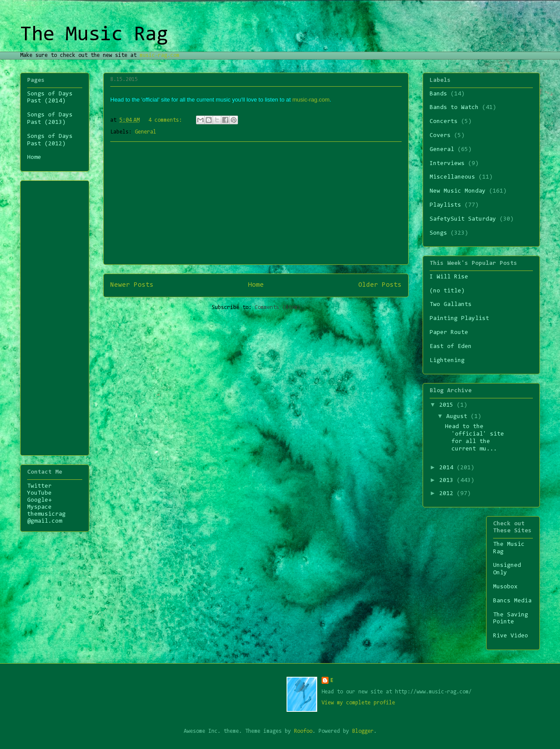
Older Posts (380, 285)
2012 (448, 494)
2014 (448, 468)
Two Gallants (451, 305)
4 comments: (167, 120)
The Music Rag (94, 35)
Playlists (445, 205)
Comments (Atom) (278, 308)
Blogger (363, 731)
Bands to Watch (454, 108)
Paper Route (449, 333)
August (458, 417)
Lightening (447, 361)
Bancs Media (512, 601)
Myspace (39, 507)
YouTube (39, 493)
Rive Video (511, 636)
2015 (448, 405)
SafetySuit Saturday (463, 219)
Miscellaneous (452, 177)
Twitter (39, 486)
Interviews (447, 164)
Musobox (505, 587)
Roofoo (303, 731)
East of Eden (451, 347)
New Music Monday (458, 191)
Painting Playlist (459, 319)
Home (256, 285)
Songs (438, 233)
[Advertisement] (256, 203)
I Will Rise (449, 277)
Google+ (39, 500)
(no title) (447, 291)
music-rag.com (159, 55)
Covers (440, 136)
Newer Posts (132, 285)
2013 (448, 481)
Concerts (444, 122)
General (145, 132)
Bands (438, 94)
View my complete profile (358, 703)
